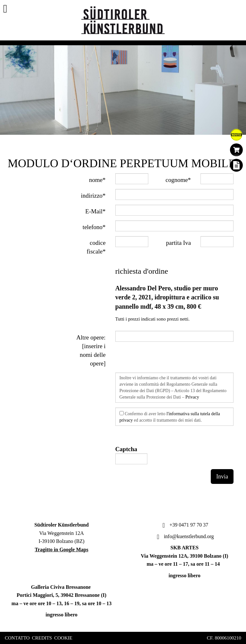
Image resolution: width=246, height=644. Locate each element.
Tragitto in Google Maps (61, 550)
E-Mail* (95, 211)
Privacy (192, 397)
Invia (222, 477)
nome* (97, 180)
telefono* (94, 227)
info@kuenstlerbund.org (184, 536)
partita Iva (178, 243)
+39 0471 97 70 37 (184, 525)
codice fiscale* (96, 247)
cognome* (178, 180)
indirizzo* (93, 196)
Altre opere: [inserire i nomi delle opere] (91, 350)
